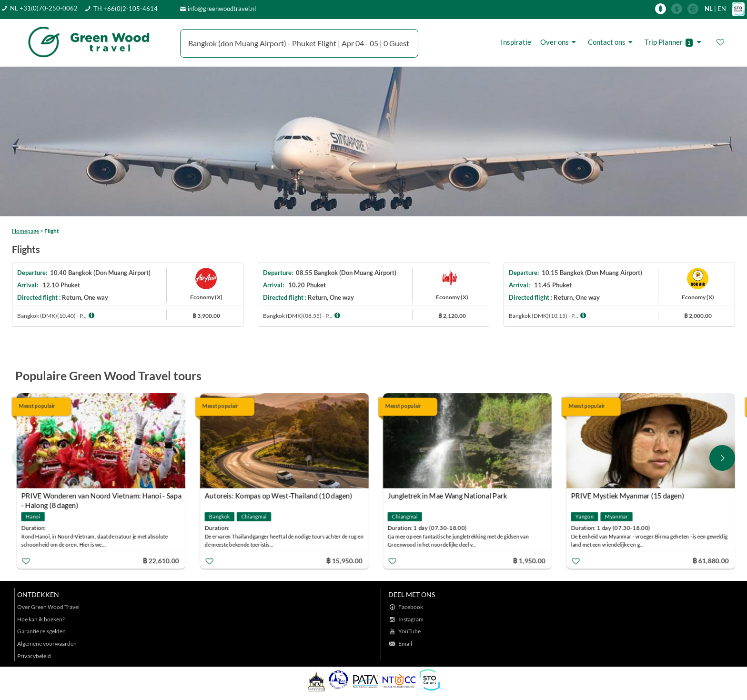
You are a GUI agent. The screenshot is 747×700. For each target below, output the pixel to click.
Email (405, 644)
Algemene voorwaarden (47, 644)
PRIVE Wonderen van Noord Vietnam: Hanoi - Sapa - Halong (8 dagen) (101, 497)
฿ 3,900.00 (206, 316)
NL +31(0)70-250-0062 (44, 8)
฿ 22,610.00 (161, 560)
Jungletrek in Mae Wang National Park (448, 496)
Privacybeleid (34, 656)
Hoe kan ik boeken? (41, 619)
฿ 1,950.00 (529, 560)
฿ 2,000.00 (698, 316)
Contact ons (612, 42)
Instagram (411, 619)
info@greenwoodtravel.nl (222, 9)
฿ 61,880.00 (710, 560)
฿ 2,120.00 (452, 316)
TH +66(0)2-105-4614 (126, 9)
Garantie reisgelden (41, 631)
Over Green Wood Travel (48, 607)
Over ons (560, 42)
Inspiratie (516, 42)
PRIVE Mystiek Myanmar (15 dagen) (627, 496)
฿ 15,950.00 (344, 560)
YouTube (409, 631)
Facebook (411, 607)
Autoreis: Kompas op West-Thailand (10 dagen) (278, 496)
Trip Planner (674, 42)
